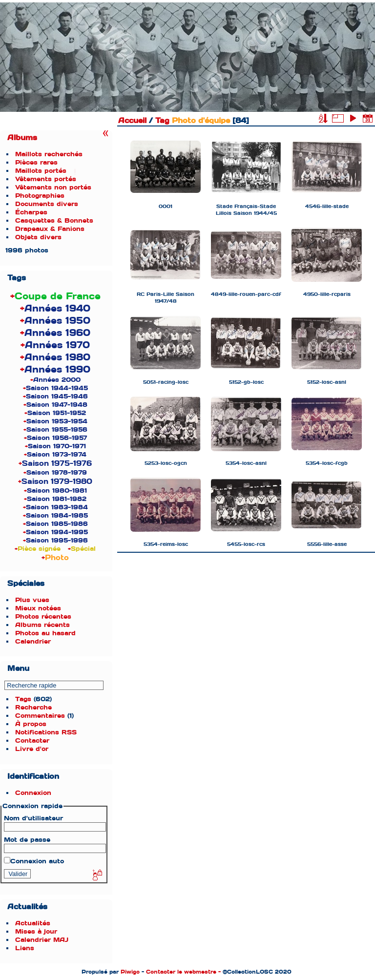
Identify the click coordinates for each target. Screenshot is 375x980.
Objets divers (38, 237)
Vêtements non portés (53, 187)
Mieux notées (38, 608)
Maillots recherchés (49, 154)
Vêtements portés (46, 179)
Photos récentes (43, 616)
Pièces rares (36, 162)
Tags (23, 699)
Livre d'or (32, 749)
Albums (22, 138)
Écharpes (31, 212)
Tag (162, 121)
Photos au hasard (45, 633)
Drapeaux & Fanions (50, 229)
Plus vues (32, 600)
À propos (31, 724)
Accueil (132, 121)
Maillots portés (41, 171)
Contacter (32, 740)
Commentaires (40, 716)
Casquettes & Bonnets (54, 220)
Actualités (33, 923)
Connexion (33, 793)
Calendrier (33, 641)
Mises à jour (36, 931)
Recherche (33, 707)
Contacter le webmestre (181, 972)
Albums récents (42, 625)
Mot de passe (27, 840)
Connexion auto (34, 861)
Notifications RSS (46, 732)
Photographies (40, 196)
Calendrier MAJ (42, 940)
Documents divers (47, 204)
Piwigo (130, 972)
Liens (25, 948)
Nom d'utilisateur (33, 818)
